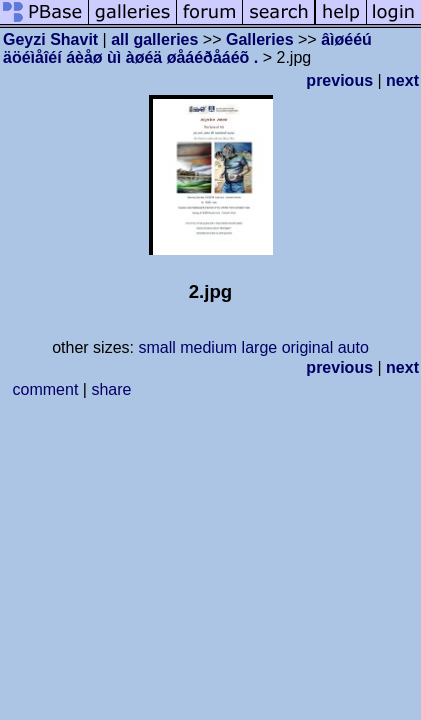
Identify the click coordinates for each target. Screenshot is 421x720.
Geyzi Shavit (50, 39)
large (260, 347)
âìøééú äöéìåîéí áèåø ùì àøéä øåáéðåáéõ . (187, 48)
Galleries (260, 39)
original (308, 347)
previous (339, 80)
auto (353, 347)
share (111, 389)
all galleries (154, 39)
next (402, 80)
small (156, 347)
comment (46, 389)
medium (208, 347)
